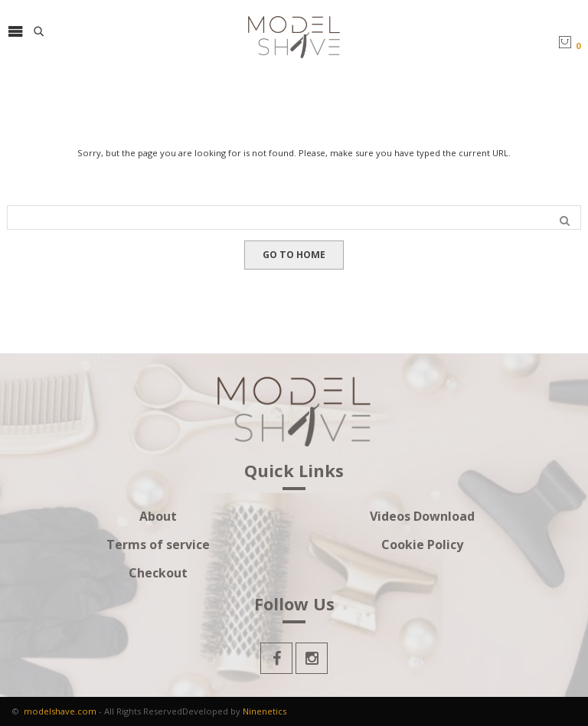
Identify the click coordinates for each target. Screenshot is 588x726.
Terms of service (158, 545)
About (158, 517)
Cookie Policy (422, 545)
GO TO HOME (294, 255)
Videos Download (422, 517)
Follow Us (294, 605)
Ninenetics (265, 711)
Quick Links (294, 472)
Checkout (158, 573)
